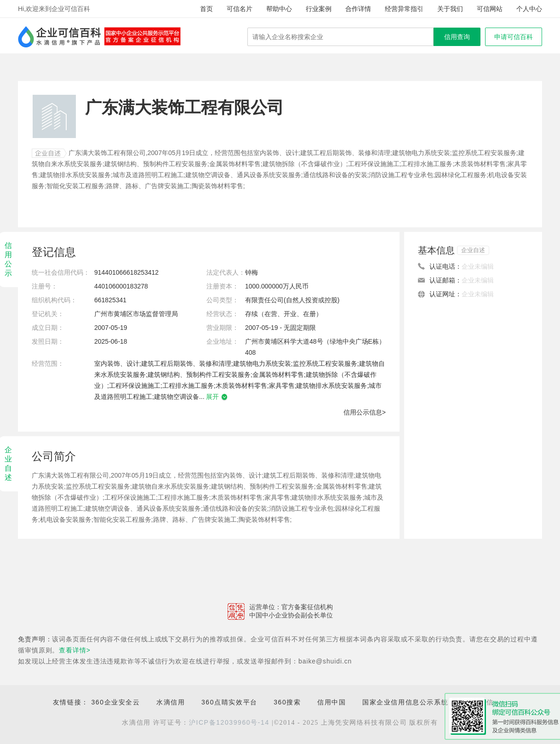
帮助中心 (279, 9)
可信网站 (490, 9)
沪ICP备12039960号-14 (229, 722)
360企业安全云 (115, 702)
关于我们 (450, 9)
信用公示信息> (365, 412)
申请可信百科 (514, 37)
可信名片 (240, 9)
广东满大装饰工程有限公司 (107, 153)
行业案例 (319, 9)
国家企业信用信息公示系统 (405, 702)
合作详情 (358, 9)
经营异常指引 (404, 9)
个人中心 (529, 9)
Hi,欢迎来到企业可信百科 (54, 9)
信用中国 (331, 702)
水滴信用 (171, 702)
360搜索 (287, 702)
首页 (206, 9)
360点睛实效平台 (229, 702)
